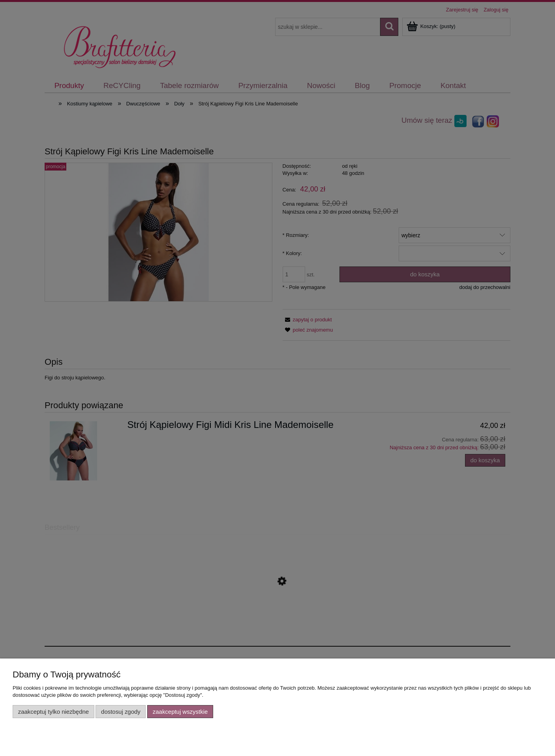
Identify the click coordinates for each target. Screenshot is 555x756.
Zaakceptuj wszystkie (180, 712)
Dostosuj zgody (121, 712)
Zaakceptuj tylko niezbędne (53, 712)
